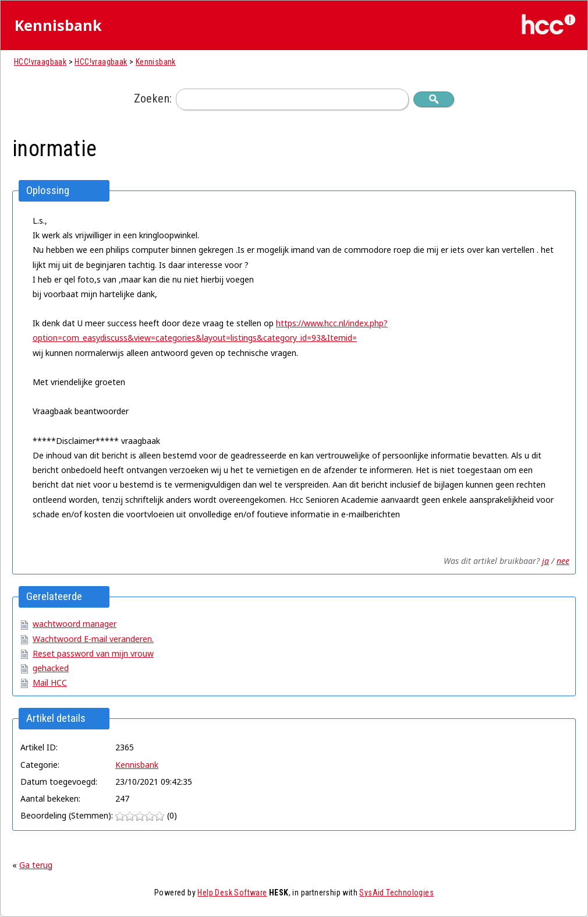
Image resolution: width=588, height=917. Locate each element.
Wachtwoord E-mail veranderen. (93, 639)
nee (563, 561)
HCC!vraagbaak (40, 62)
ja (546, 561)
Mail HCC (50, 683)
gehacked (51, 668)
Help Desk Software (232, 893)
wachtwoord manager (75, 624)
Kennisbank (156, 62)
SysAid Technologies (396, 893)
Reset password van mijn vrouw (93, 653)
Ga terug (36, 865)
